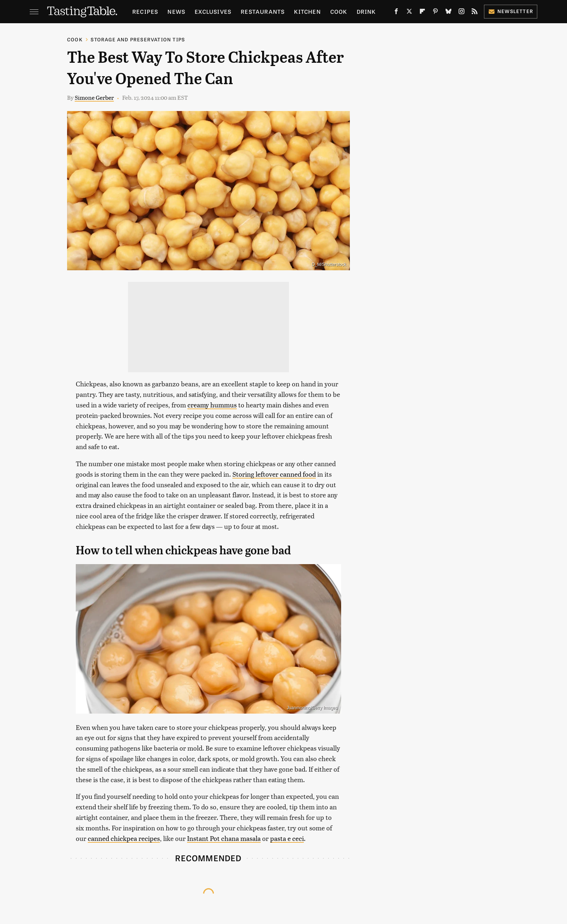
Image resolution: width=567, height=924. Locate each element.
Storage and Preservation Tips (138, 39)
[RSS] (475, 13)
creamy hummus (212, 405)
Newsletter (511, 11)
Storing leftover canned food (274, 474)
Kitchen (307, 11)
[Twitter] (409, 13)
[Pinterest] (435, 13)
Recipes (145, 11)
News (176, 11)
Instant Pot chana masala (224, 838)
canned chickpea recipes (124, 838)
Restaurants (263, 11)
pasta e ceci (287, 838)
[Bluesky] (448, 13)
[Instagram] (462, 13)
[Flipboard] (422, 13)
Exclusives (213, 11)
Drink (366, 11)
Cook (339, 11)
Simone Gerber (94, 97)
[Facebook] (396, 13)
